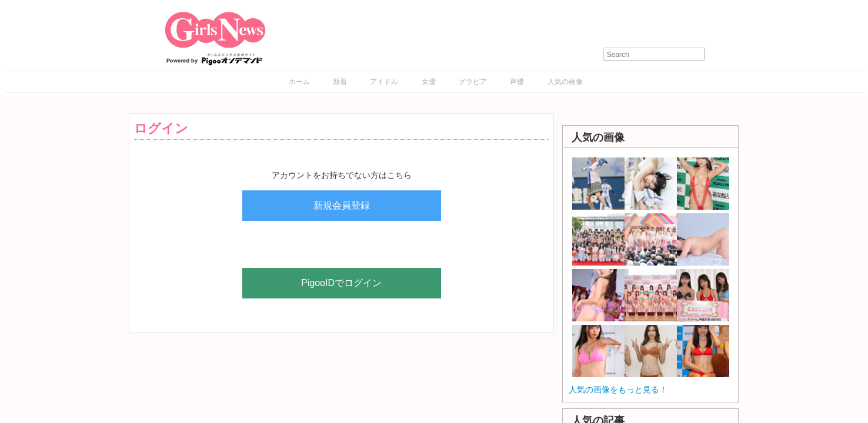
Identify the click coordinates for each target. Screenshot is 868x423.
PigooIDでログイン (341, 283)
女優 (429, 82)
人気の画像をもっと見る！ (618, 390)
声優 (517, 82)
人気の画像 (565, 82)
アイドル (384, 82)
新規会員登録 (342, 205)
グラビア (473, 82)
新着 (340, 82)
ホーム (299, 82)
